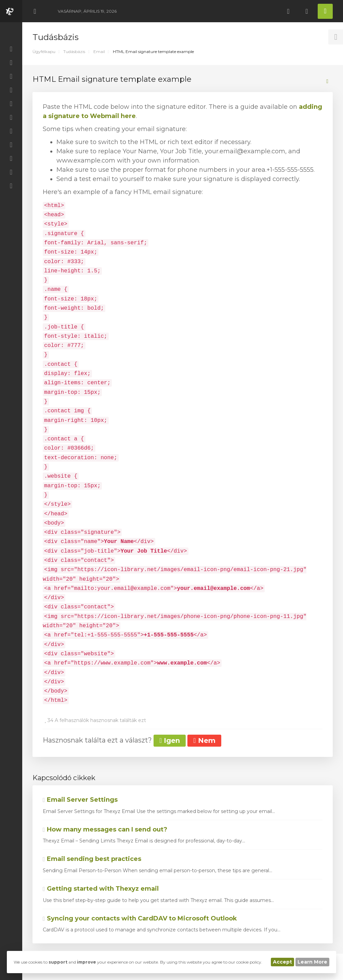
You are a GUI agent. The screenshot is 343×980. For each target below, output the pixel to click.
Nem (204, 740)
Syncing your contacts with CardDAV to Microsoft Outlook (140, 918)
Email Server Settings (80, 800)
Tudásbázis (74, 51)
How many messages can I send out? (105, 829)
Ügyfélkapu (44, 51)
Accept (282, 962)
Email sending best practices (92, 859)
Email (99, 51)
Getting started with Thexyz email (101, 889)
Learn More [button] (312, 962)
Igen (170, 740)
